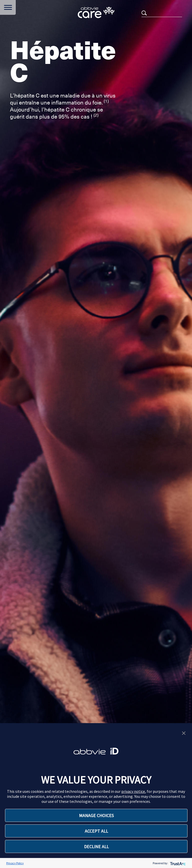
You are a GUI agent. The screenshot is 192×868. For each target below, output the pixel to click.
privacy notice (133, 791)
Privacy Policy (15, 863)
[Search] (162, 13)
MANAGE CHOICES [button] (96, 815)
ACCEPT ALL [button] (96, 831)
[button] (184, 733)
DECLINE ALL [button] (96, 847)
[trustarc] (177, 863)
